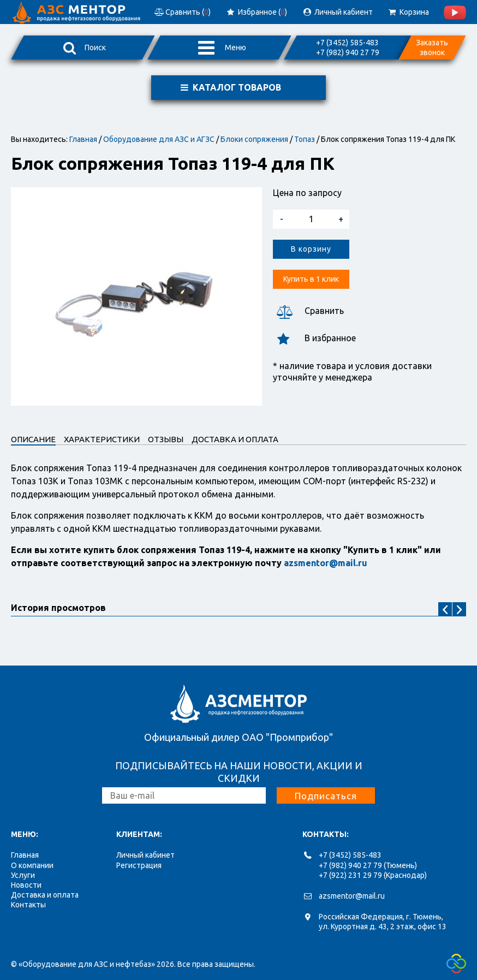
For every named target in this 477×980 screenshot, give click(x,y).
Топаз (305, 139)
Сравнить (308, 311)
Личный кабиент (337, 12)
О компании (32, 865)
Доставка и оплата (45, 895)
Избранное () (256, 12)
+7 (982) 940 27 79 (348, 52)
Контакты (28, 905)
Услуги (23, 875)
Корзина (408, 12)
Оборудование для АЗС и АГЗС (159, 139)
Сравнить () (182, 12)
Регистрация (139, 865)
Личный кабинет (145, 855)
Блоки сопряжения (254, 139)
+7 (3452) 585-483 (347, 43)
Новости (26, 885)
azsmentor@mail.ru (352, 896)
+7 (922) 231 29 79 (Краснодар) (373, 875)
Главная (83, 139)
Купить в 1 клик (311, 279)
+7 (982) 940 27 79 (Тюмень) (368, 865)
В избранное (314, 338)
